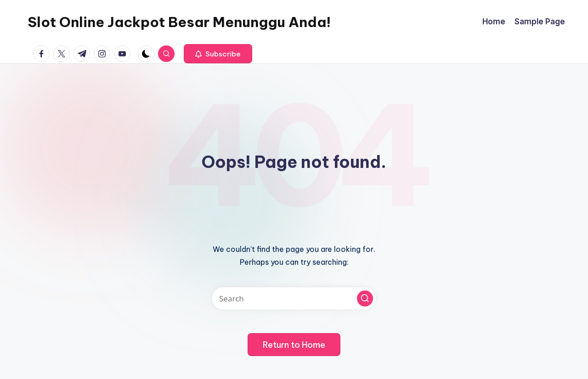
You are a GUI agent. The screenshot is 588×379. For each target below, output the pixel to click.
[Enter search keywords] (294, 298)
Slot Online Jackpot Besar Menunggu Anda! (179, 22)
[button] (218, 54)
